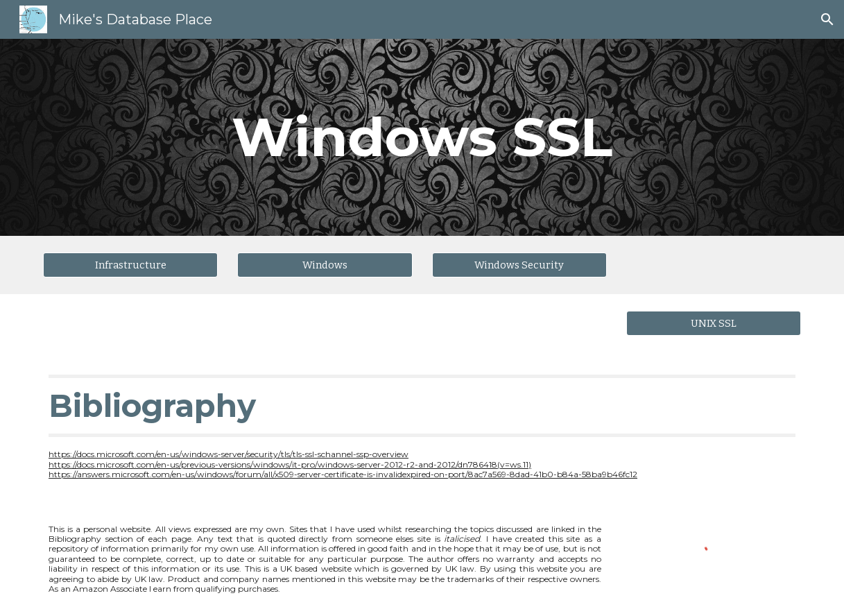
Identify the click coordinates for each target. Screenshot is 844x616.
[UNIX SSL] (714, 323)
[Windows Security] (519, 265)
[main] (422, 137)
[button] (827, 19)
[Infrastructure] (130, 265)
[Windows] (325, 265)
